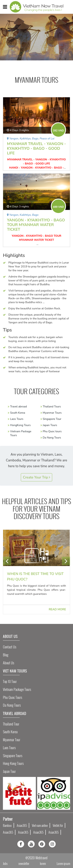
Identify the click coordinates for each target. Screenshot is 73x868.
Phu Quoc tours (52, 431)
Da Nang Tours (52, 438)
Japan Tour (9, 771)
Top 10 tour (10, 681)
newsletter (24, 864)
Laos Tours (17, 419)
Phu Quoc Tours (13, 697)
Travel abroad (18, 407)
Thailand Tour (11, 724)
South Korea (18, 413)
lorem (43, 864)
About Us (9, 663)
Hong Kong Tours (13, 763)
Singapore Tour (52, 419)
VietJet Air (58, 825)
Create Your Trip (37, 477)
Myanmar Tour (12, 740)
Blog (6, 655)
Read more (57, 609)
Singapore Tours (13, 756)
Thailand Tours (52, 407)
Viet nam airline (40, 825)
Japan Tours (50, 425)
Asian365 (22, 825)
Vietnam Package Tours (17, 689)
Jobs (5, 864)
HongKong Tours (20, 425)
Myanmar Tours (52, 413)
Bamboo (7, 825)
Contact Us (10, 647)
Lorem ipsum (63, 864)
